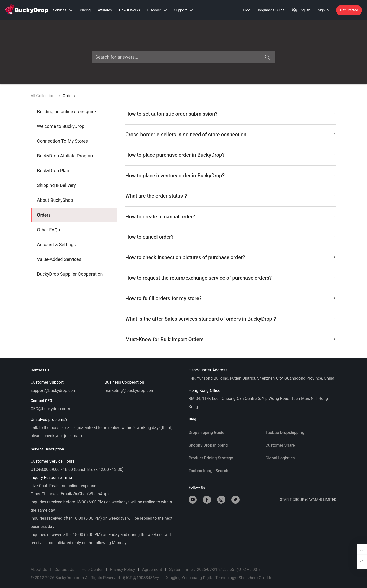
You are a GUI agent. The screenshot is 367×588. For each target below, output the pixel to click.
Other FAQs (48, 230)
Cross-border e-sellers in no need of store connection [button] (231, 134)
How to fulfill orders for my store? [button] (231, 297)
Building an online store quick (67, 111)
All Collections (44, 96)
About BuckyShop (55, 200)
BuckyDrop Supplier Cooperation (70, 274)
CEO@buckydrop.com (50, 409)
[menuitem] (74, 112)
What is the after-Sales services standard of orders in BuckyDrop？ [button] (231, 318)
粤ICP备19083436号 (141, 578)
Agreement (152, 570)
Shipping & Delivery (56, 185)
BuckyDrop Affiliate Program (66, 156)
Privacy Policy (122, 570)
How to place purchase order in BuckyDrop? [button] (231, 154)
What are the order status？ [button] (231, 195)
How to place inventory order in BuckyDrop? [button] (231, 175)
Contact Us (64, 570)
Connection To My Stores (62, 141)
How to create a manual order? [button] (231, 216)
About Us (39, 570)
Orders (69, 96)
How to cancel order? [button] (231, 236)
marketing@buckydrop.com (129, 390)
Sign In (323, 10)
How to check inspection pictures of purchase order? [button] (231, 256)
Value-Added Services (59, 259)
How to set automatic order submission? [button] (231, 113)
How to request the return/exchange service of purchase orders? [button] (231, 277)
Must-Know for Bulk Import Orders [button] (231, 338)
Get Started (349, 10)
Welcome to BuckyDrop (61, 126)
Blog (247, 10)
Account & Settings (56, 244)
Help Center (92, 570)
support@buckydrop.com (54, 390)
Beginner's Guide (271, 10)
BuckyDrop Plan (53, 171)
